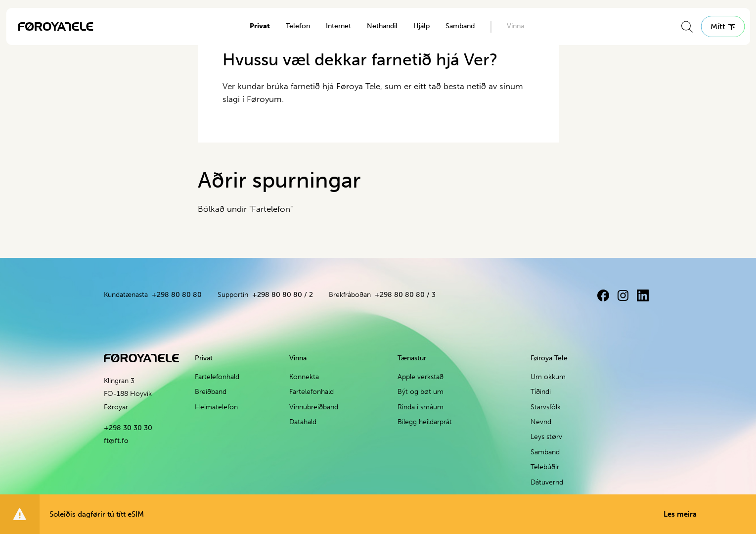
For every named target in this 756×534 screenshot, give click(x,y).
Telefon (298, 26)
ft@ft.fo (116, 441)
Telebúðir (545, 467)
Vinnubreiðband (314, 407)
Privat (260, 26)
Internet (338, 26)
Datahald (303, 422)
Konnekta (304, 377)
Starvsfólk (546, 407)
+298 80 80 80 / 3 (405, 295)
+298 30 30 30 (128, 428)
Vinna (515, 26)
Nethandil (382, 26)
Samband (460, 26)
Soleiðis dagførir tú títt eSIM (373, 514)
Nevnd (541, 422)
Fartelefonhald (217, 377)
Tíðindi (541, 392)
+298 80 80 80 (177, 295)
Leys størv (546, 437)
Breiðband (211, 392)
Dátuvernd (547, 482)
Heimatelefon (216, 407)
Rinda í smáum (421, 407)
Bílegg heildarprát (425, 422)
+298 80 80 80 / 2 (283, 295)
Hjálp (422, 26)
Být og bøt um (421, 392)
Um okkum (548, 377)
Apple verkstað (421, 377)
